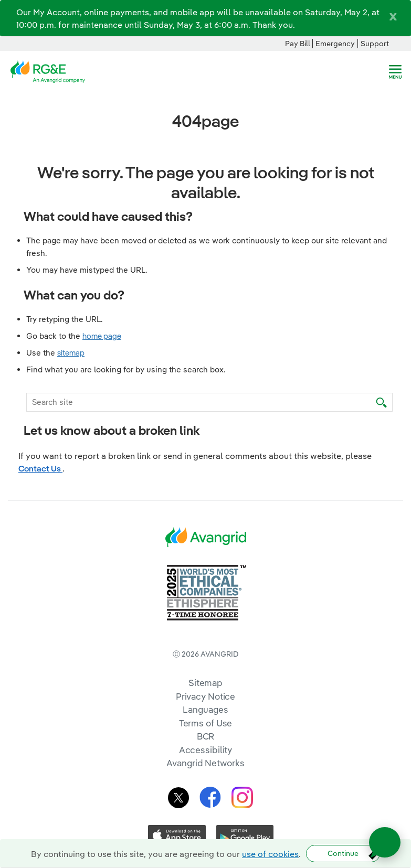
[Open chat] (385, 842)
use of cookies (270, 854)
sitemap (71, 353)
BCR (206, 736)
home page (102, 336)
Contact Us (40, 468)
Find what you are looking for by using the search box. (126, 369)
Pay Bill (298, 44)
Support (375, 44)
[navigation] (395, 72)
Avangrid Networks (205, 763)
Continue (343, 853)
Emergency (335, 44)
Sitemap (205, 683)
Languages (205, 709)
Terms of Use (206, 723)
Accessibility (206, 750)
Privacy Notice (205, 696)
